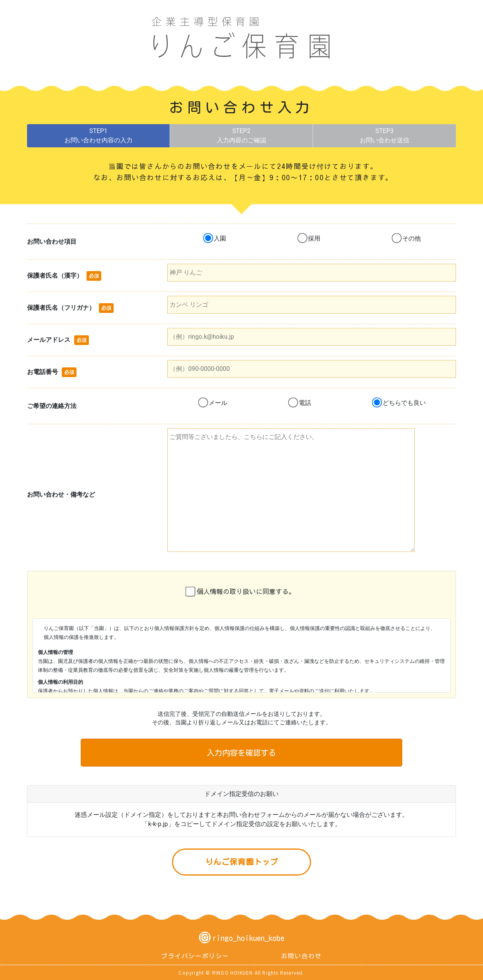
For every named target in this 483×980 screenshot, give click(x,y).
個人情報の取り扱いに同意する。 (246, 591)
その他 (412, 238)
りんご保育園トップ (242, 862)
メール (218, 403)
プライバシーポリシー (195, 956)
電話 (305, 403)
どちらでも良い (404, 403)
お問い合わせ (301, 956)
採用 (314, 238)
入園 (220, 238)
